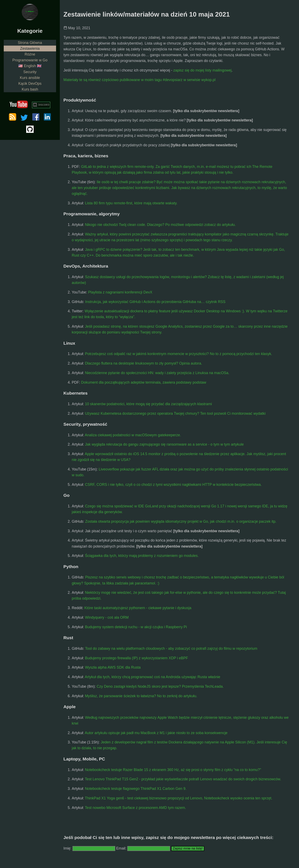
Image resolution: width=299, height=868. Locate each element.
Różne (30, 54)
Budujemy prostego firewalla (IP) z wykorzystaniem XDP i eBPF (136, 658)
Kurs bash (30, 89)
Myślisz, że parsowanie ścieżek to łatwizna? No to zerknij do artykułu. (141, 696)
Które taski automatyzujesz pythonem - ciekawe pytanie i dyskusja (138, 608)
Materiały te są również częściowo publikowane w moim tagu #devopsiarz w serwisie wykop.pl (140, 80)
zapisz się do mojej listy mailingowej (203, 70)
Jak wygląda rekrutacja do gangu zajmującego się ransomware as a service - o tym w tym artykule (164, 444)
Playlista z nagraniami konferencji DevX (120, 292)
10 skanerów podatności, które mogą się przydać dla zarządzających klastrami (148, 404)
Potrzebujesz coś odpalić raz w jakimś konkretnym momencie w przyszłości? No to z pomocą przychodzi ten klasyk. (179, 354)
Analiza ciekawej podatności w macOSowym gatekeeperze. (133, 435)
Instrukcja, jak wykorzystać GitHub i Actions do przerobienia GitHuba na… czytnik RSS (155, 302)
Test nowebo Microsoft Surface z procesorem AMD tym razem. (135, 808)
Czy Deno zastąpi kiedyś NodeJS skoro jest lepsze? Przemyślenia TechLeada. (160, 686)
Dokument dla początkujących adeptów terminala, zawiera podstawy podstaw (144, 382)
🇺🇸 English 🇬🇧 (30, 66)
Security (30, 72)
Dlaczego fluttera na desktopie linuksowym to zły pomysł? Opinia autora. (143, 363)
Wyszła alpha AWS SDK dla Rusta (113, 667)
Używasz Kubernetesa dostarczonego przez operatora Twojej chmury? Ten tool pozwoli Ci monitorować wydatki (175, 413)
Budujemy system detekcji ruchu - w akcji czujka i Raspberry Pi (136, 627)
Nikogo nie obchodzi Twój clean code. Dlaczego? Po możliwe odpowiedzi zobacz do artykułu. (160, 225)
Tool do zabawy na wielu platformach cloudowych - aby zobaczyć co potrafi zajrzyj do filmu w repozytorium (171, 649)
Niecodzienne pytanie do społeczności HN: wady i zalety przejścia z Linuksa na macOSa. (157, 373)
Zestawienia (30, 48)
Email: (122, 848)
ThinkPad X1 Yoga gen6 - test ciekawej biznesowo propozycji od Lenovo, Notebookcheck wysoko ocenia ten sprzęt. (179, 798)
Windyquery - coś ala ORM (107, 617)
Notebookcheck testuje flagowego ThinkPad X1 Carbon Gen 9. (136, 789)
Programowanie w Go (30, 60)
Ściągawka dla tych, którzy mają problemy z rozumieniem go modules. (142, 556)
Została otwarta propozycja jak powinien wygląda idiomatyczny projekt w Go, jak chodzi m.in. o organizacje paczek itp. (181, 521)
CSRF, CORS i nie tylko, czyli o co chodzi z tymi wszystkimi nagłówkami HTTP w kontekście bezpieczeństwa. (173, 485)
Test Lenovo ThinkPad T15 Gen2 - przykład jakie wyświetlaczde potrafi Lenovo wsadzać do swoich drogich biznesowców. (183, 779)
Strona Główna (30, 43)
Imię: (67, 848)
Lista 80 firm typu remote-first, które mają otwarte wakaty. (131, 203)
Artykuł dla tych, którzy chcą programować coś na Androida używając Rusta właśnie (152, 677)
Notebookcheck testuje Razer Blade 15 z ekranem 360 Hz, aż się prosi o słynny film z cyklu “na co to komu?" (173, 770)
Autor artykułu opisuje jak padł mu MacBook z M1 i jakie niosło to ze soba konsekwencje (156, 733)
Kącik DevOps (30, 84)
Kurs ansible (30, 78)
